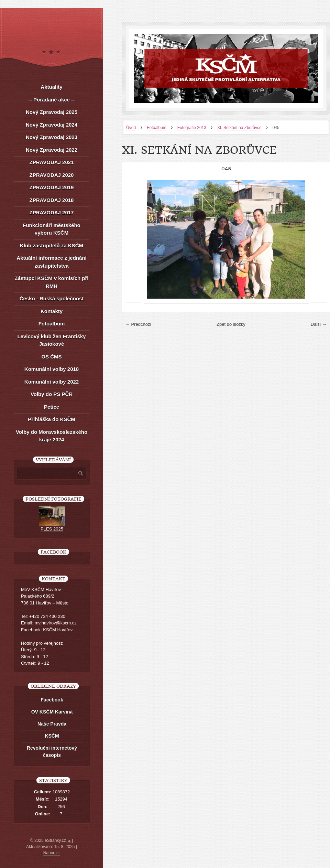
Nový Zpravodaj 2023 (52, 137)
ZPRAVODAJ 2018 (52, 200)
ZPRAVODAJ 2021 (52, 162)
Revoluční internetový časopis (52, 752)
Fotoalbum (157, 128)
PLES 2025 (52, 529)
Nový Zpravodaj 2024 (52, 125)
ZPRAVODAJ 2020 (52, 175)
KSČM (52, 736)
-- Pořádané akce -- (52, 100)
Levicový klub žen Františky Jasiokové (51, 340)
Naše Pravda (52, 724)
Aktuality (51, 87)
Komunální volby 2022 (52, 382)
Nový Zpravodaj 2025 (52, 112)
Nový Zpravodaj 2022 (52, 150)
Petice (52, 407)
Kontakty (52, 311)
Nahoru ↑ (52, 853)
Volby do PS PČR (52, 394)
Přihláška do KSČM (52, 419)
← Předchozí (138, 324)
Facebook (52, 700)
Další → (319, 324)
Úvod (131, 128)
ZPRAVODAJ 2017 (52, 212)
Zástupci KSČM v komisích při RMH (51, 282)
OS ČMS (51, 357)
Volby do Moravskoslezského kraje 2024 (52, 436)
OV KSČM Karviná (52, 712)
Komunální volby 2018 (52, 369)
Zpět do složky (231, 324)
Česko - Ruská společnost (52, 298)
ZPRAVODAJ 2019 (52, 187)
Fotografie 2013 (192, 128)
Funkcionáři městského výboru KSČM (52, 229)
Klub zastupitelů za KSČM (52, 245)
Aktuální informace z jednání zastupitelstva (51, 262)
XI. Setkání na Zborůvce (239, 128)
